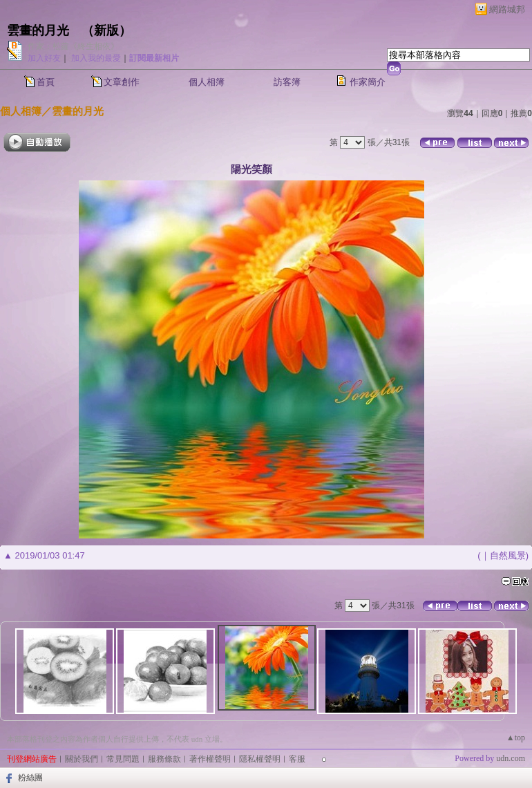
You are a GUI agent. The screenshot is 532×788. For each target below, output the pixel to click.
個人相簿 (207, 82)
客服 (297, 759)
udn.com (511, 758)
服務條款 (164, 759)
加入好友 (44, 58)
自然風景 (508, 555)
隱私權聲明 (260, 759)
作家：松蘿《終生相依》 (73, 46)
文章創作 (122, 82)
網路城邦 (507, 9)
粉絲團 (30, 778)
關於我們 (82, 759)
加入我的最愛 (96, 58)
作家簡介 (368, 82)
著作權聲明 (210, 759)
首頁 (46, 82)
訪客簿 (287, 82)
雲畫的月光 (38, 30)
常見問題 (123, 759)
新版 (106, 30)
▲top (516, 738)
